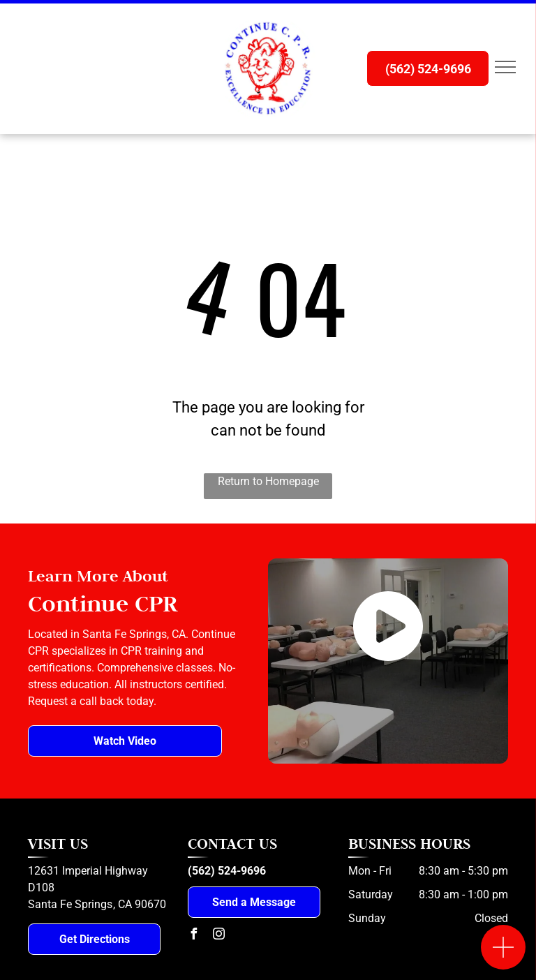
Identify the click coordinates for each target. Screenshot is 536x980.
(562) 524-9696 (227, 871)
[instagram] (218, 936)
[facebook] (193, 936)
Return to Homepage (268, 481)
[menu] (505, 67)
